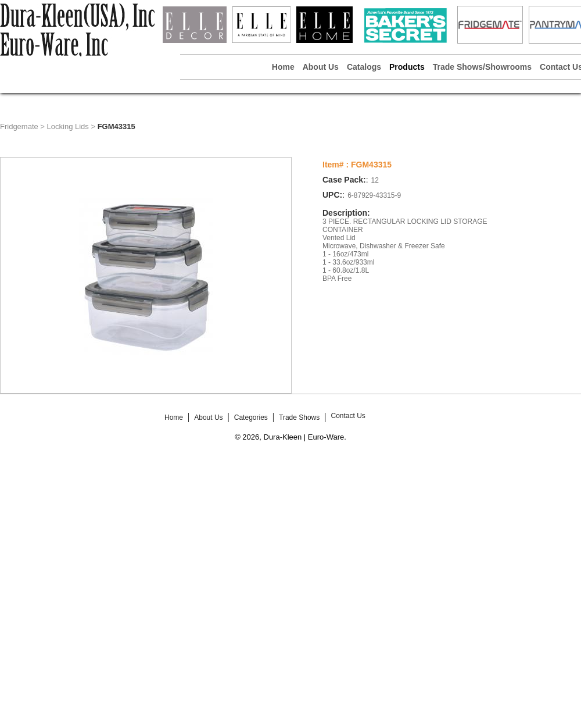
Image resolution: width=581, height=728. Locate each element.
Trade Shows (299, 417)
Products (407, 67)
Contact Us (348, 416)
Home (283, 67)
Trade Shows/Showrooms (482, 67)
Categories (251, 417)
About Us (321, 67)
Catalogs (364, 67)
